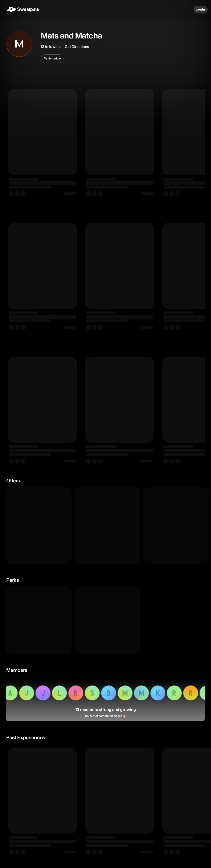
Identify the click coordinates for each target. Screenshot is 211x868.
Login (201, 10)
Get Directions (77, 47)
